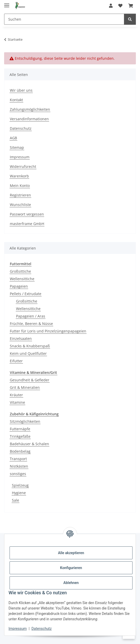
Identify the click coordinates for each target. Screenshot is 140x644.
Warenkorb (19, 176)
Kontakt (16, 100)
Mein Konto (20, 186)
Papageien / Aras (31, 316)
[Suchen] (64, 19)
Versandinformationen (29, 119)
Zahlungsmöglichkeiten (30, 109)
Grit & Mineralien (25, 387)
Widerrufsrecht (23, 166)
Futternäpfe (20, 429)
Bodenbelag (20, 451)
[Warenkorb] (131, 6)
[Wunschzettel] (120, 6)
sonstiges (18, 474)
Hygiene (19, 493)
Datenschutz (42, 629)
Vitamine (17, 402)
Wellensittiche (22, 279)
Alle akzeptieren (71, 553)
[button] (111, 6)
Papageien (19, 286)
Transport (18, 459)
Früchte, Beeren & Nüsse (31, 324)
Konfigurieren (71, 568)
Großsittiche (20, 271)
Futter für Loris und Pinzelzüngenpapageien (48, 331)
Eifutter (16, 361)
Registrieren (20, 195)
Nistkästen (19, 466)
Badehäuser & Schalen (29, 444)
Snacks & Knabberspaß (30, 346)
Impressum (18, 629)
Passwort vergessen (27, 214)
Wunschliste (20, 205)
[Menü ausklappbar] (7, 3)
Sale (15, 500)
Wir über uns (21, 90)
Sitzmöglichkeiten (25, 421)
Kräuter (16, 395)
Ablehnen (71, 583)
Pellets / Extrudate (26, 294)
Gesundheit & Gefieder (30, 380)
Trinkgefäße (20, 436)
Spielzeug (20, 485)
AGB (13, 138)
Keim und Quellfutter (28, 353)
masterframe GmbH (27, 224)
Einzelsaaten (21, 338)
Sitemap (17, 147)
